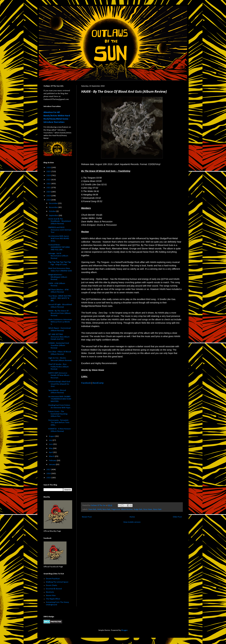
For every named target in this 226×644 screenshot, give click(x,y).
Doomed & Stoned (54, 589)
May (51, 448)
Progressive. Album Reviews (122, 509)
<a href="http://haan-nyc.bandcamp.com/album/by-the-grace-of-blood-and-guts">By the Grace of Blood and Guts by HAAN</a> (108, 443)
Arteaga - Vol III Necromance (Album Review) (58, 256)
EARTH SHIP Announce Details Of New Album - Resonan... (59, 375)
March (52, 456)
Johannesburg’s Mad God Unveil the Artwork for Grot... (59, 384)
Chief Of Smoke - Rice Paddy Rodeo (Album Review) (59, 367)
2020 (49, 192)
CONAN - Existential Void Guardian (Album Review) (59, 346)
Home (132, 517)
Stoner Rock (157, 509)
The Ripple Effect (53, 599)
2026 (49, 168)
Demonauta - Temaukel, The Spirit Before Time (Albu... (59, 423)
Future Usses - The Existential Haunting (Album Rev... (58, 414)
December (54, 203)
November (54, 207)
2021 (49, 188)
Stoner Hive (51, 596)
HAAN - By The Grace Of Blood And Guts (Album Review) (60, 313)
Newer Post (87, 517)
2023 (49, 180)
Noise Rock (106, 509)
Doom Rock (92, 509)
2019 (49, 196)
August (52, 436)
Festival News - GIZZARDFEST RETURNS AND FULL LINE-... (59, 247)
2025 (49, 172)
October (53, 211)
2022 (49, 184)
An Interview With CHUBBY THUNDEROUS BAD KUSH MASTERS (60, 399)
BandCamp (98, 383)
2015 (49, 478)
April (51, 452)
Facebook (86, 383)
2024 (49, 176)
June (51, 444)
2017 (49, 470)
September (54, 216)
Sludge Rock (138, 509)
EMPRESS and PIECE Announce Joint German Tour (60, 230)
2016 (49, 474)
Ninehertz (50, 592)
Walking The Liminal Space (57, 582)
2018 (49, 200)
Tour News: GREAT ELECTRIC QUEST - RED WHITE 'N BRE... (60, 298)
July (51, 440)
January (52, 464)
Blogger (124, 630)
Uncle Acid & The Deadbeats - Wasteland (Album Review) (60, 221)
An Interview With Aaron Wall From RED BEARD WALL (59, 239)
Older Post (177, 517)
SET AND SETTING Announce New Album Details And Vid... (59, 337)
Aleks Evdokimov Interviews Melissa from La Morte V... (60, 322)
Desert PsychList (53, 579)
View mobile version (132, 522)
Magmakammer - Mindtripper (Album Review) (58, 277)
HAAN (99, 509)
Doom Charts (52, 585)
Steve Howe (148, 509)
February (53, 461)
